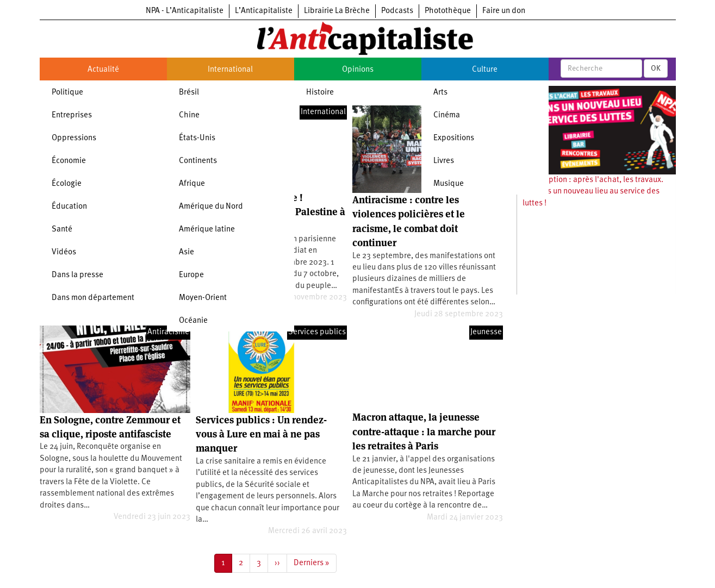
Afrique (192, 184)
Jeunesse (486, 332)
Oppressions (74, 138)
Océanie (193, 321)
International (230, 70)
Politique (67, 93)
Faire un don (504, 11)
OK (656, 68)
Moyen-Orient (203, 298)
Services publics (317, 332)
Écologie (67, 184)
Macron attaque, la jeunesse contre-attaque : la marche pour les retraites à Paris (424, 431)
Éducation (69, 207)
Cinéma (447, 115)
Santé (62, 230)
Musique (449, 184)
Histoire (320, 93)
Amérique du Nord (211, 207)
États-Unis (197, 138)
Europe (191, 275)
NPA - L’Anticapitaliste (185, 11)
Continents (198, 161)
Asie (186, 252)
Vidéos (64, 252)
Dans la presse (77, 275)
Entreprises (72, 115)
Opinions (358, 70)
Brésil (189, 93)
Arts (440, 93)
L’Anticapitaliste (264, 11)
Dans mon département (93, 298)
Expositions (454, 138)
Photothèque (448, 11)
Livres (444, 161)
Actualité (103, 70)
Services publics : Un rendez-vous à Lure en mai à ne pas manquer (261, 434)
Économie (69, 161)
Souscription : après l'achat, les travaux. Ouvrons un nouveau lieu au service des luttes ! (593, 192)
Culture (485, 70)
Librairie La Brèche (337, 11)
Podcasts (397, 11)
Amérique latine (207, 230)
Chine (189, 115)
